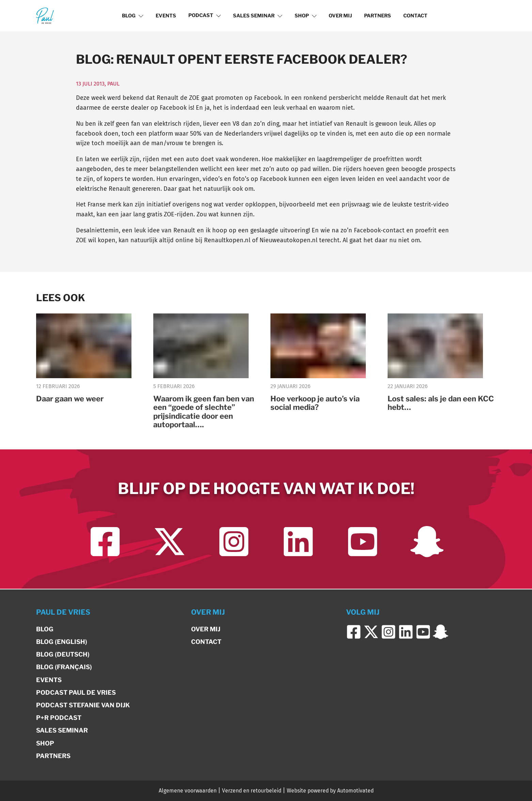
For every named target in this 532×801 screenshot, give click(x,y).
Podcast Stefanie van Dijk (83, 705)
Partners (378, 16)
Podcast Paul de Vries (76, 692)
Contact (415, 16)
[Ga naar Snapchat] (427, 542)
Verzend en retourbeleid (252, 791)
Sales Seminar (258, 16)
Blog (133, 16)
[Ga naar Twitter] (169, 542)
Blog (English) (62, 642)
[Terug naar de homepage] (45, 16)
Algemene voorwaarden (188, 791)
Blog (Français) (64, 667)
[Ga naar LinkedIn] (298, 542)
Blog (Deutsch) (63, 654)
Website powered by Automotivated (330, 791)
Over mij (340, 16)
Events (166, 16)
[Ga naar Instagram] (234, 542)
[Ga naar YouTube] (363, 542)
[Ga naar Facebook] (105, 542)
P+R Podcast (59, 718)
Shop (306, 16)
